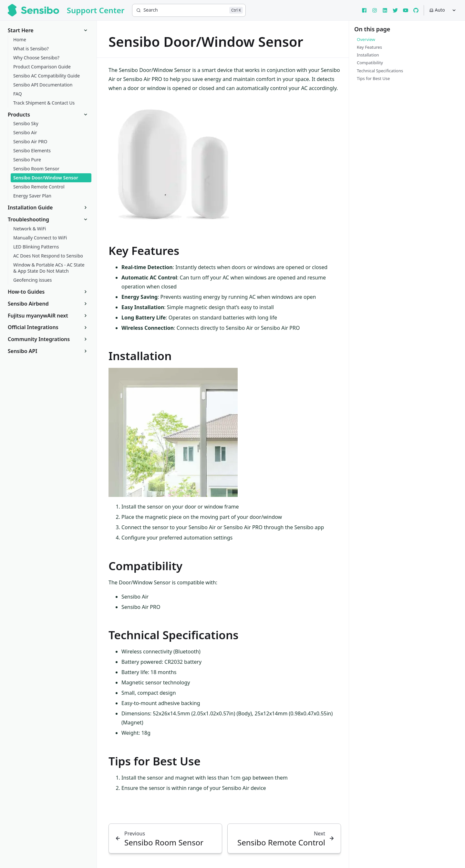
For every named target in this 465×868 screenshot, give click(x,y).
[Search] (189, 10)
